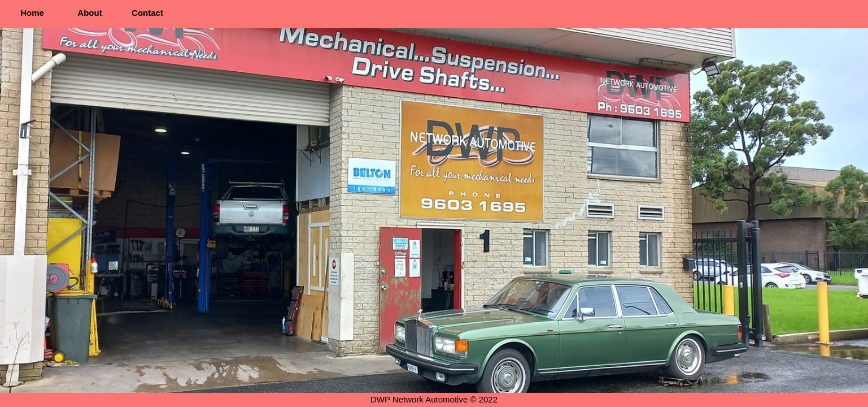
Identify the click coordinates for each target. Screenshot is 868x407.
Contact (147, 13)
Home (32, 13)
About (90, 13)
